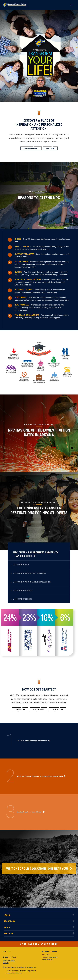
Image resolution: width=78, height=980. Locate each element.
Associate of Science (22, 599)
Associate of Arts (21, 565)
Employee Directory (9, 961)
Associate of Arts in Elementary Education (32, 582)
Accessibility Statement (15, 973)
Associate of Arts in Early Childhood (29, 573)
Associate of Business (23, 590)
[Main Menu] (72, 5)
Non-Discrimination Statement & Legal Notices (22, 971)
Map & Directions (47, 959)
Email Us (6, 963)
